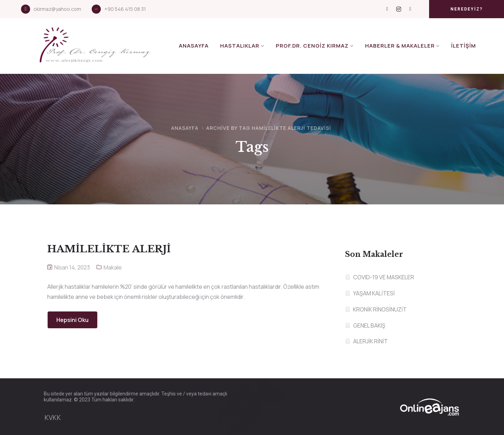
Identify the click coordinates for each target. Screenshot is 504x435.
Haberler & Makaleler (400, 46)
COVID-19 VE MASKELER (384, 277)
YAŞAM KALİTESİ (374, 293)
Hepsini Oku (72, 320)
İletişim (464, 46)
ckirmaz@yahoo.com (57, 9)
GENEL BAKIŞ (369, 325)
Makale (113, 267)
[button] (467, 9)
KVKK (53, 418)
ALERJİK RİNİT (370, 341)
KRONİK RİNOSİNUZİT (380, 309)
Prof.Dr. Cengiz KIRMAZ (312, 46)
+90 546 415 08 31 (125, 9)
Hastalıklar (240, 46)
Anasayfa (194, 46)
